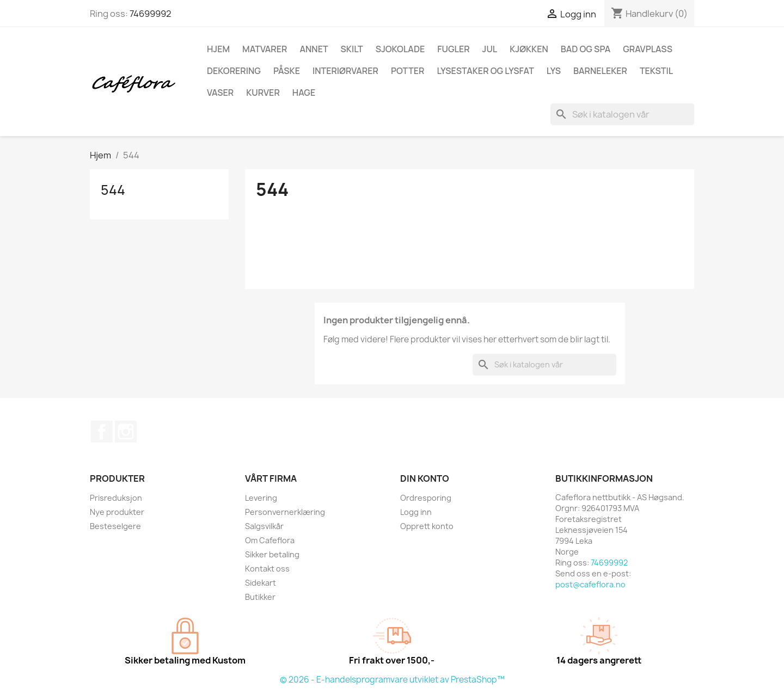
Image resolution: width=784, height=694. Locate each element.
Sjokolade (400, 49)
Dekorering (234, 71)
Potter (408, 71)
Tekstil (656, 71)
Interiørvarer (345, 71)
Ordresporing (426, 498)
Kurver (263, 93)
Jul (490, 49)
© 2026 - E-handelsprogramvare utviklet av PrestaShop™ (392, 680)
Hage (304, 93)
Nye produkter (117, 512)
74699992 (151, 14)
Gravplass (648, 49)
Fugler (453, 49)
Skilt (352, 49)
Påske (287, 71)
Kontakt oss (267, 569)
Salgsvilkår (264, 526)
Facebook (102, 432)
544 (113, 190)
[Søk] (622, 114)
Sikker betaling (272, 554)
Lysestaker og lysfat (485, 71)
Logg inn (416, 512)
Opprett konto (427, 526)
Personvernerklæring (285, 512)
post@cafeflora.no (590, 584)
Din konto (425, 478)
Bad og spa (586, 49)
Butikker (260, 597)
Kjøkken (529, 49)
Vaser (220, 93)
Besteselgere (115, 526)
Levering (261, 498)
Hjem (218, 49)
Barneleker (600, 71)
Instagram (126, 432)
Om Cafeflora (270, 540)
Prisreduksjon (116, 498)
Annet (314, 49)
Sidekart (261, 583)
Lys (554, 71)
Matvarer (265, 49)
